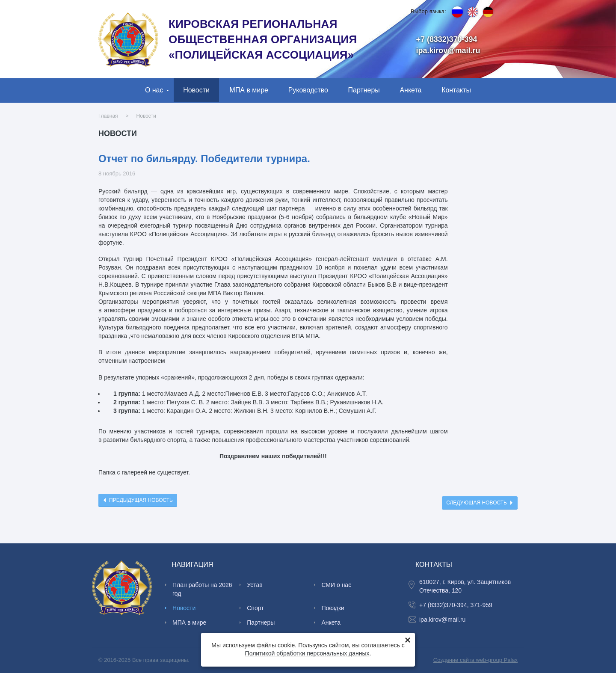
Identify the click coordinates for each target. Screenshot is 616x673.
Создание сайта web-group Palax (475, 660)
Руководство (308, 90)
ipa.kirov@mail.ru (448, 50)
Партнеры (364, 90)
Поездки (333, 608)
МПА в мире (249, 90)
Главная (108, 116)
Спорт (255, 608)
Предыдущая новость (141, 500)
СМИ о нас (336, 585)
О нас (154, 90)
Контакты (456, 90)
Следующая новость (477, 503)
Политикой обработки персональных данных (307, 653)
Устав (255, 585)
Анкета (410, 90)
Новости (196, 90)
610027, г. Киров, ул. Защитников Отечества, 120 (465, 586)
